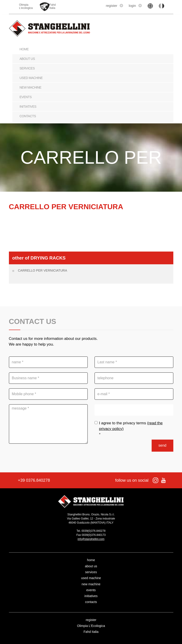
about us (27, 59)
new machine (31, 87)
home (91, 560)
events (26, 97)
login (135, 6)
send (162, 445)
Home (24, 49)
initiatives (28, 107)
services (27, 68)
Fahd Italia (91, 632)
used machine (31, 78)
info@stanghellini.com (91, 539)
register (114, 6)
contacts (28, 116)
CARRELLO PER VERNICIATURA (43, 270)
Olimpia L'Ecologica (91, 626)
